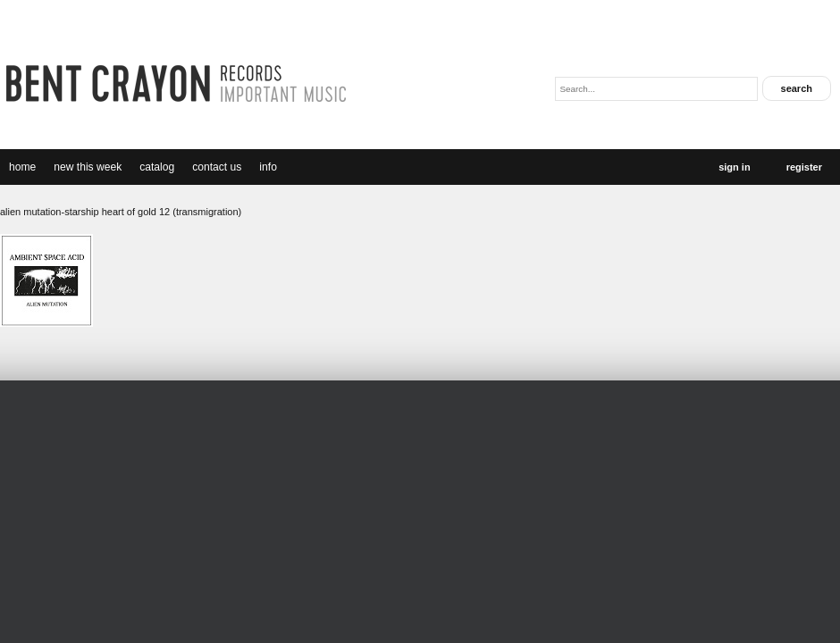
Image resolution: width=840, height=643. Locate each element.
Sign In (734, 167)
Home (22, 167)
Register (804, 167)
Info (268, 167)
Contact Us (217, 167)
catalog (157, 167)
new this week (88, 167)
